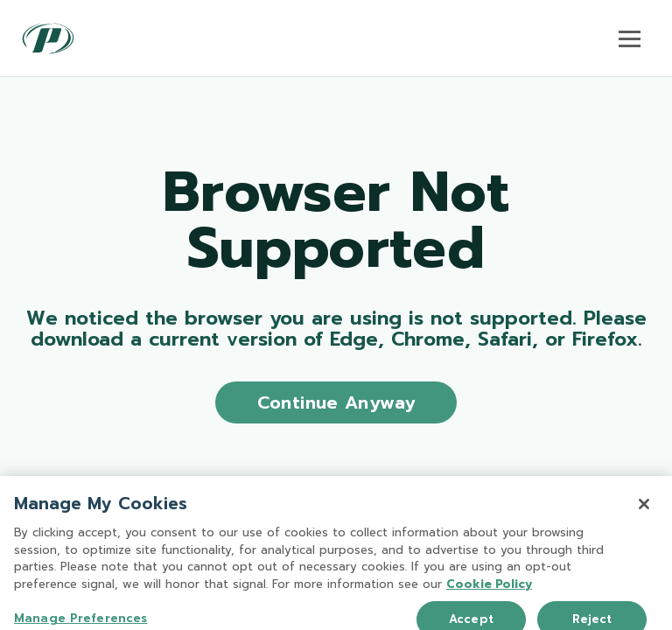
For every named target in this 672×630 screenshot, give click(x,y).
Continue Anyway (336, 402)
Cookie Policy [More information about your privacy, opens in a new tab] (489, 591)
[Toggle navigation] (630, 38)
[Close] (644, 512)
